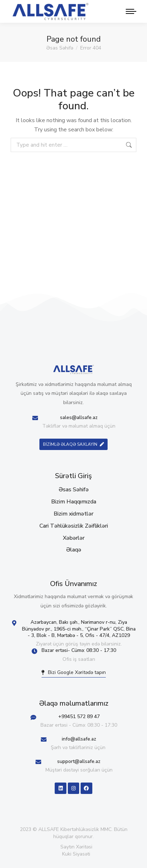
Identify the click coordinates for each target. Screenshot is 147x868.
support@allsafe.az (79, 761)
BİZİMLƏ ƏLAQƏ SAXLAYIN (73, 444)
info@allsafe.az (79, 739)
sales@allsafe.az (79, 417)
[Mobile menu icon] (129, 11)
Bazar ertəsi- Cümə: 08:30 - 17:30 (79, 650)
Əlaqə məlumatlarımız (74, 703)
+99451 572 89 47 (79, 717)
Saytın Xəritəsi (76, 847)
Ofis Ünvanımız (73, 584)
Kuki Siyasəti (76, 854)
